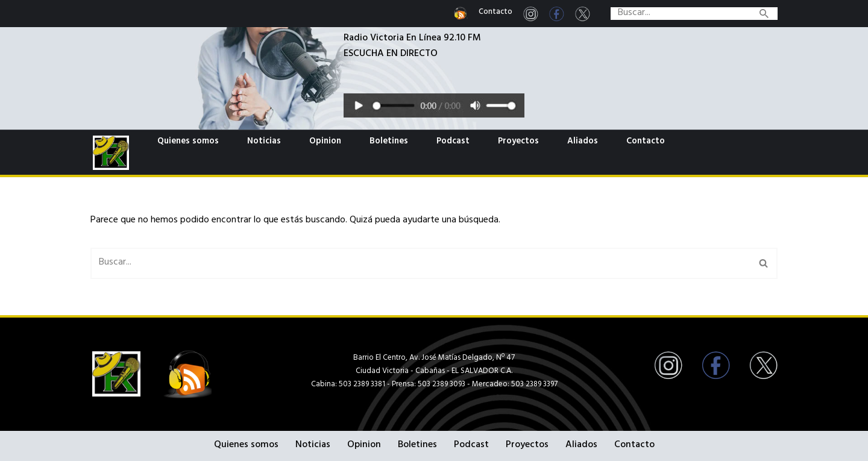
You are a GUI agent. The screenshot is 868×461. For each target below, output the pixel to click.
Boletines (389, 142)
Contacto (495, 12)
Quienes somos (188, 142)
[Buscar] (681, 14)
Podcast (453, 142)
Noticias (264, 142)
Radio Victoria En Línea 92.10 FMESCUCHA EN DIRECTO (412, 47)
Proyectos (518, 142)
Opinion (325, 142)
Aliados (583, 142)
